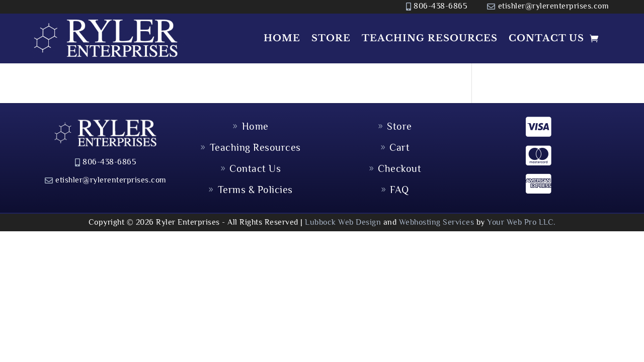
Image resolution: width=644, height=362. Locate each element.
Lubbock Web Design (343, 222)
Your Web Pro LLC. (521, 222)
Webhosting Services (437, 222)
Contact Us (546, 38)
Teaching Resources (430, 38)
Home (282, 38)
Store (331, 38)
